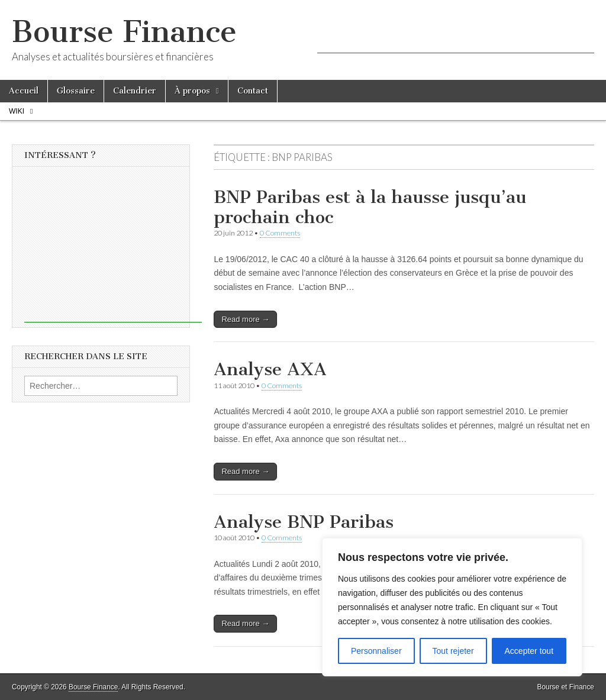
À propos (192, 91)
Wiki (17, 111)
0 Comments (280, 233)
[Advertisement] (456, 36)
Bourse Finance (124, 32)
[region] (452, 607)
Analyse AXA (270, 369)
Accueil (24, 91)
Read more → (245, 319)
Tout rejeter (453, 651)
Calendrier (135, 91)
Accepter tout (529, 651)
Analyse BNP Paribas (304, 522)
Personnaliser (376, 651)
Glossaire (76, 91)
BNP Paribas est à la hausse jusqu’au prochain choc (370, 207)
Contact (253, 91)
